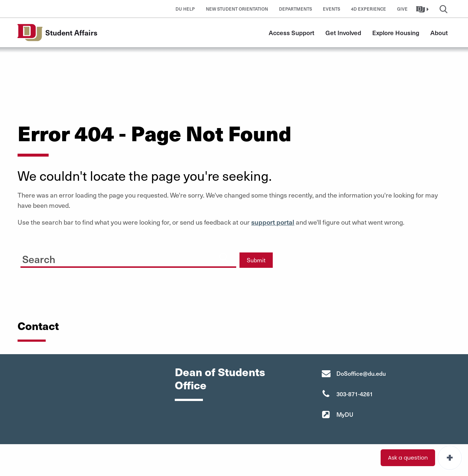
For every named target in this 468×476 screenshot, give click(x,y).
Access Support (292, 33)
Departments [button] (295, 9)
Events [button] (331, 9)
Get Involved (343, 33)
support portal (273, 222)
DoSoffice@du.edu (361, 373)
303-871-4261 (355, 394)
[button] (423, 9)
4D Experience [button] (369, 9)
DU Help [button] (185, 9)
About (439, 33)
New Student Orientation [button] (237, 9)
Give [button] (402, 9)
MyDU (345, 414)
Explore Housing (396, 33)
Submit (256, 260)
